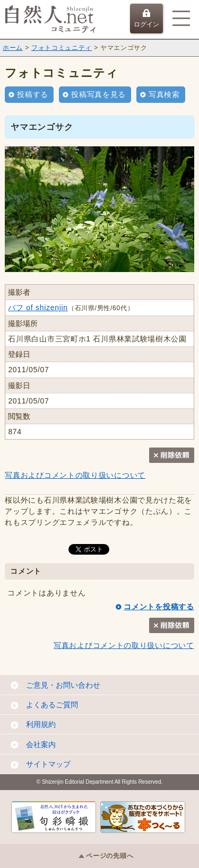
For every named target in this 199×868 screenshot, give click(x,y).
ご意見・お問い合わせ (63, 685)
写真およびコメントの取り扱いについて (75, 475)
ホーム (13, 48)
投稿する (33, 94)
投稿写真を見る (98, 94)
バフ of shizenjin (38, 308)
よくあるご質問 (52, 705)
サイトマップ (48, 764)
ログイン (146, 19)
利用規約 (41, 724)
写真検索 (164, 94)
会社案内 (41, 744)
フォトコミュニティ (62, 48)
